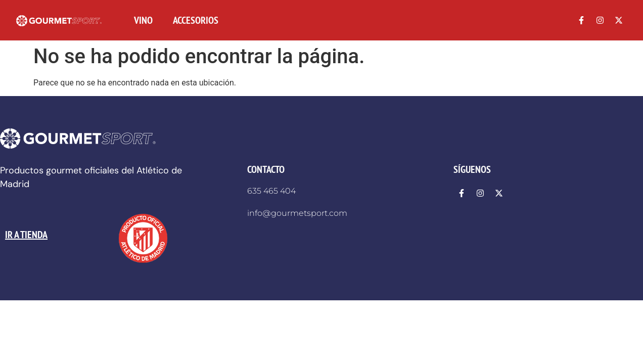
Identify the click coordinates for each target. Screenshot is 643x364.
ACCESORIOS (196, 20)
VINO (143, 20)
